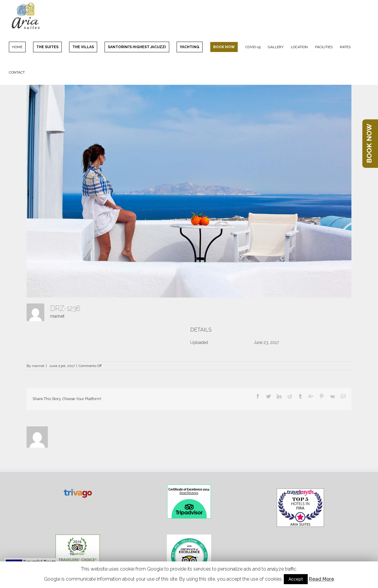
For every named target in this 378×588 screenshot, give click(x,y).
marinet (57, 316)
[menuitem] (21, 47)
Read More (321, 579)
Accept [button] (296, 579)
